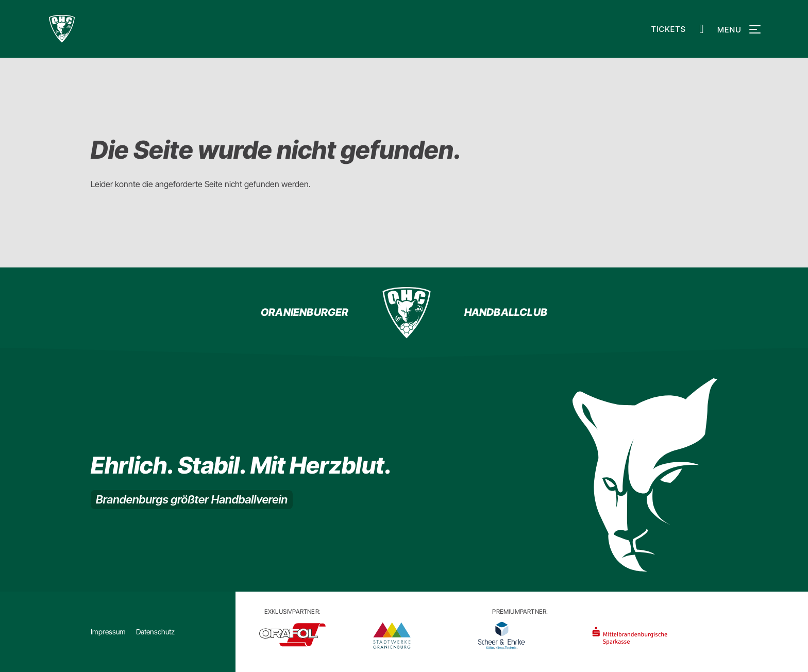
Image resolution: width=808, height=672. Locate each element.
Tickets (669, 29)
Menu (737, 30)
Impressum (108, 632)
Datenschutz (155, 632)
